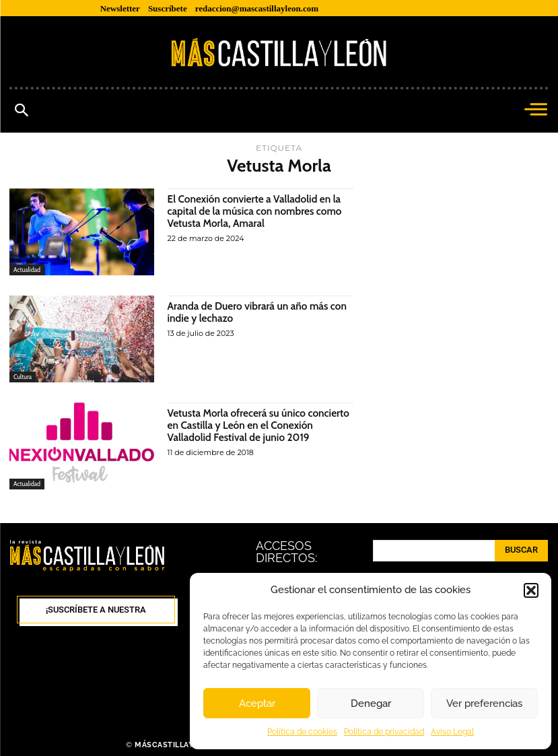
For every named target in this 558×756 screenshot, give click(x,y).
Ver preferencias (484, 703)
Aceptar (257, 703)
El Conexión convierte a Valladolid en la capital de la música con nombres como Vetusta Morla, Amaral (258, 211)
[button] (531, 590)
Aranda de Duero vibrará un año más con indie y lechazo (251, 312)
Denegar (371, 703)
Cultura (23, 377)
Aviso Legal (452, 732)
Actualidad (27, 270)
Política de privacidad (384, 732)
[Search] (521, 551)
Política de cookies (302, 732)
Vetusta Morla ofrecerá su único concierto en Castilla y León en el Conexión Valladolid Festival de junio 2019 (252, 431)
